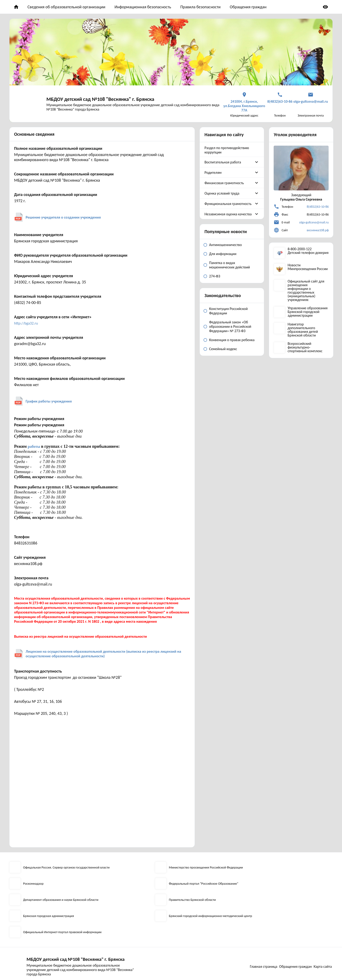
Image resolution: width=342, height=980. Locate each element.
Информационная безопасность (143, 7)
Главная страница (259, 943)
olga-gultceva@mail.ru (314, 222)
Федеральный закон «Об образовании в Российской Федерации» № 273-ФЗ (230, 326)
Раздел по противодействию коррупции (227, 150)
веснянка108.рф (318, 230)
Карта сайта (324, 943)
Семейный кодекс (223, 349)
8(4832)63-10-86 (318, 207)
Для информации (223, 254)
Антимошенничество (225, 245)
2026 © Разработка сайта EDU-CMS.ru (39, 971)
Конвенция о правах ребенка (232, 340)
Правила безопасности (200, 7)
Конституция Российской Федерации (228, 311)
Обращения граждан (248, 7)
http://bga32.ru (27, 323)
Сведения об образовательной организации (66, 7)
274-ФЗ (215, 276)
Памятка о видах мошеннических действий (229, 265)
